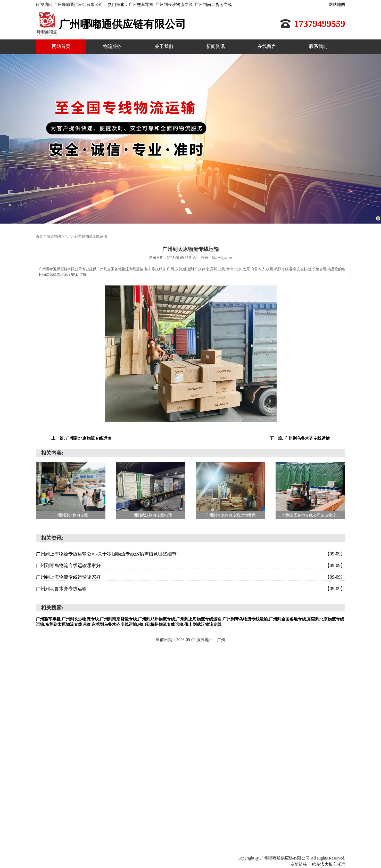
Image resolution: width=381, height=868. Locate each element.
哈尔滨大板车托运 (329, 864)
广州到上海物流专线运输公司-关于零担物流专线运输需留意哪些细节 (191, 554)
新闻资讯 (216, 46)
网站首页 (61, 46)
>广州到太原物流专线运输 (86, 236)
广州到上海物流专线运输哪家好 (191, 577)
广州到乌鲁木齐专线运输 (191, 588)
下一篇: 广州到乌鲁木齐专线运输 (300, 438)
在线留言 (267, 46)
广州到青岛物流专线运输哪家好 (191, 565)
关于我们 (164, 46)
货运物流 (54, 236)
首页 (39, 236)
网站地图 (337, 5)
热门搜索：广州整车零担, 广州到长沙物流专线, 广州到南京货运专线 (170, 5)
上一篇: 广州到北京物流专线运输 (81, 438)
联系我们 (318, 46)
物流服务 (112, 46)
